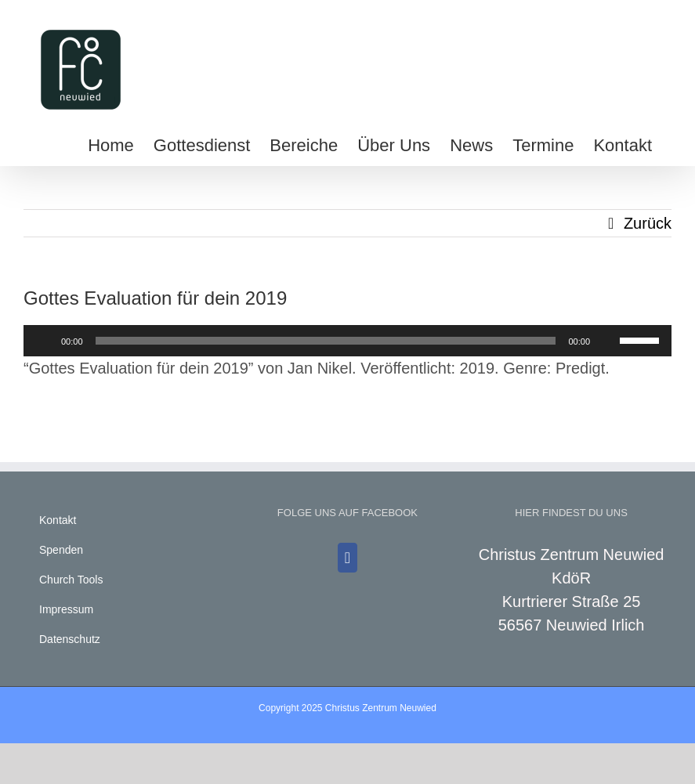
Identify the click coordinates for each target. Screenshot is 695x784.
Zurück (648, 223)
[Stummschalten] (607, 341)
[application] (347, 341)
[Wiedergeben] (44, 341)
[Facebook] (347, 558)
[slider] (326, 341)
